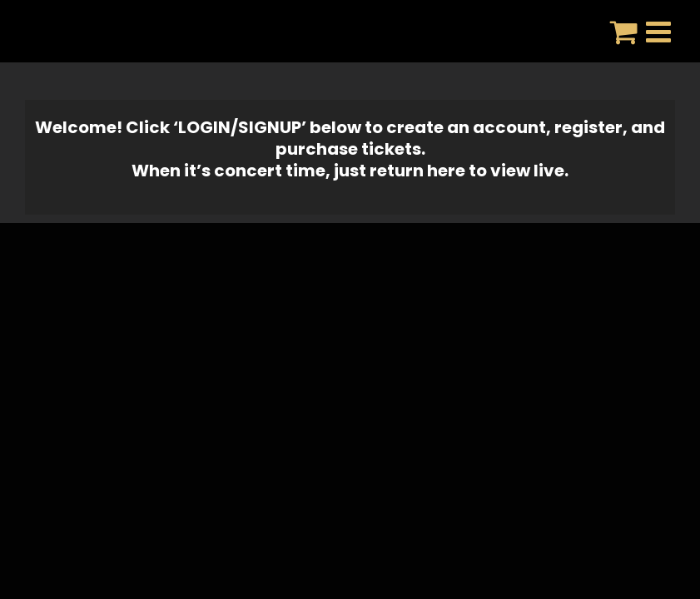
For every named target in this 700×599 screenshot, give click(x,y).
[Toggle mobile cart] (624, 31)
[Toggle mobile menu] (660, 31)
